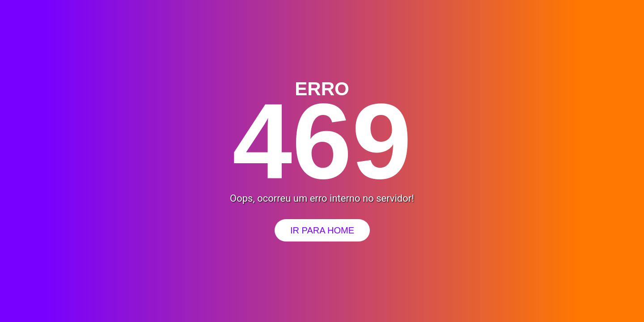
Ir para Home (322, 230)
